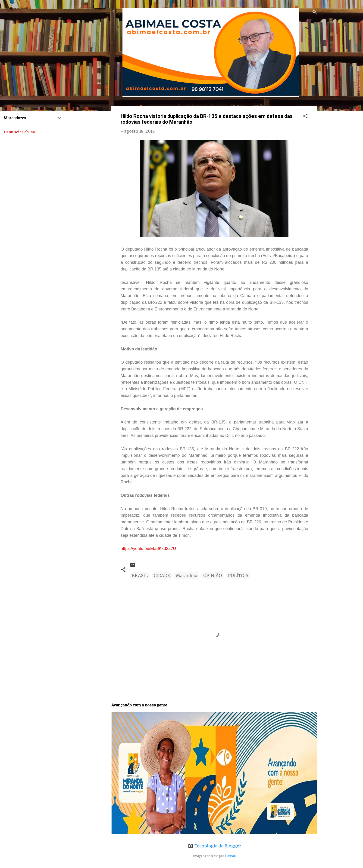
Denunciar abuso (19, 132)
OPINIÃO (213, 575)
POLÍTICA (238, 575)
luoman (230, 856)
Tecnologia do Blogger (214, 846)
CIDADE (162, 575)
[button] (305, 117)
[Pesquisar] (315, 13)
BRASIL (140, 575)
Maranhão (187, 575)
